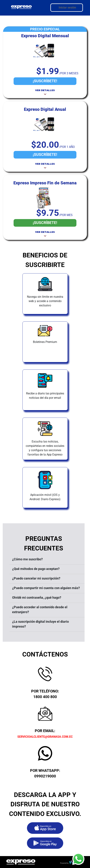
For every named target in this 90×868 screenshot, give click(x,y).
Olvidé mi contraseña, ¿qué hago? (37, 597)
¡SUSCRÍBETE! (45, 81)
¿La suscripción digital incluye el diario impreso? (40, 624)
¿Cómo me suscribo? (27, 559)
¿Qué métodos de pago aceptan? (36, 569)
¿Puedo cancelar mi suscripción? (36, 578)
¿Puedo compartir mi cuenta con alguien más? (46, 588)
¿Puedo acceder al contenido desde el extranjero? (40, 610)
